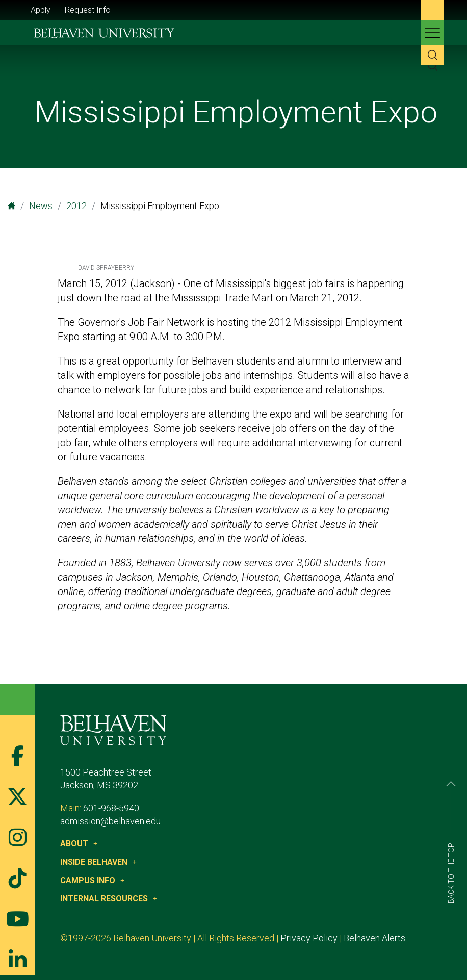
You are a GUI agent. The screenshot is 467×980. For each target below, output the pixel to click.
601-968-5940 (111, 808)
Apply (41, 10)
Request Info (88, 10)
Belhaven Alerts (374, 938)
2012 (76, 206)
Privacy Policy (309, 938)
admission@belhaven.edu (110, 821)
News (41, 206)
